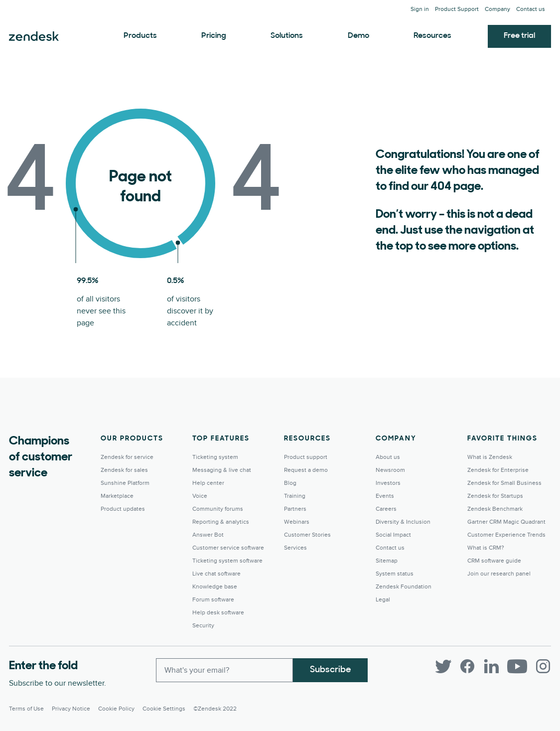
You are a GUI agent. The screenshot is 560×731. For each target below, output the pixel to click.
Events (385, 496)
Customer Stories (307, 535)
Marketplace (117, 496)
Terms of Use (26, 709)
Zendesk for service (127, 457)
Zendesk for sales (124, 470)
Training (295, 496)
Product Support (457, 9)
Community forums (218, 509)
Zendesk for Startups (495, 496)
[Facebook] (467, 666)
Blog (290, 483)
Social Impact (393, 535)
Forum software (213, 600)
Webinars (297, 522)
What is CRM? (486, 548)
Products (140, 36)
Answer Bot (208, 535)
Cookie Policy (116, 709)
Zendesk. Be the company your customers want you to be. (34, 36)
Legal (383, 600)
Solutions (287, 36)
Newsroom (390, 470)
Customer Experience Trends (506, 535)
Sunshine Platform (125, 483)
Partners (295, 509)
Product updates (123, 509)
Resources (432, 36)
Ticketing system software (227, 561)
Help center (208, 483)
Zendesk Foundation (404, 587)
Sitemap (387, 561)
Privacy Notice (71, 709)
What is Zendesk (490, 457)
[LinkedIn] (491, 666)
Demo (358, 36)
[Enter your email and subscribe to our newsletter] (224, 670)
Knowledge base (215, 587)
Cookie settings (164, 709)
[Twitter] (443, 666)
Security (203, 626)
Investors (388, 483)
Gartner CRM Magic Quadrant (506, 522)
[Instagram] (543, 666)
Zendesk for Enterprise (498, 470)
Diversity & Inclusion (403, 522)
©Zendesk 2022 (215, 709)
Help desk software (218, 613)
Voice (200, 496)
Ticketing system (215, 457)
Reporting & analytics (221, 522)
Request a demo (306, 470)
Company (497, 9)
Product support (306, 457)
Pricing (214, 36)
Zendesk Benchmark (495, 509)
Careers (386, 509)
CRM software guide (494, 561)
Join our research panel (499, 574)
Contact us (531, 9)
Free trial (519, 36)
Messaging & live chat (222, 470)
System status (395, 574)
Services (295, 548)
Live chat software (216, 574)
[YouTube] (517, 666)
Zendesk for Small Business (504, 483)
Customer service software (228, 548)
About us (388, 457)
